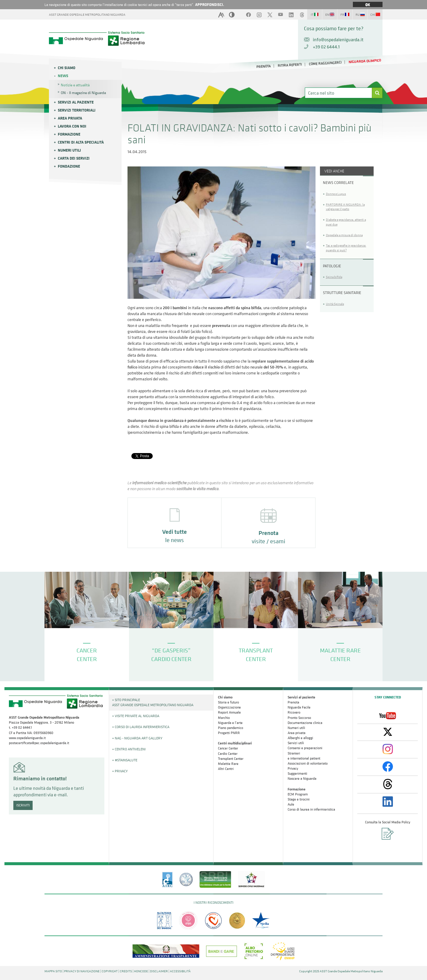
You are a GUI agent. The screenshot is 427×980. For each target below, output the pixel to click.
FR (345, 15)
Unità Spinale (335, 304)
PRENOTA (264, 66)
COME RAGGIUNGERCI (325, 63)
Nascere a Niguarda (302, 779)
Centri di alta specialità (81, 142)
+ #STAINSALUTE (125, 760)
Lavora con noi (72, 126)
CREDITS (126, 971)
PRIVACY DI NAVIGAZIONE (82, 971)
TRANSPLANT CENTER (256, 653)
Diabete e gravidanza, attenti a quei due (346, 222)
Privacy (293, 768)
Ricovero (294, 712)
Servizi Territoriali (77, 110)
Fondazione (69, 166)
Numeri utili (69, 150)
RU (360, 15)
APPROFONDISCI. (210, 4)
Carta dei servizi (74, 158)
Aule (291, 804)
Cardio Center (228, 754)
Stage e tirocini (299, 799)
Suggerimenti (297, 773)
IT (315, 15)
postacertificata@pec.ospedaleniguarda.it (39, 743)
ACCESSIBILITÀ (180, 971)
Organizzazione (229, 707)
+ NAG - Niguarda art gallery (137, 738)
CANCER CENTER (87, 653)
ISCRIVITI (23, 805)
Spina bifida (334, 277)
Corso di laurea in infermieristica (311, 809)
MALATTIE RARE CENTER (340, 653)
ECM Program (298, 794)
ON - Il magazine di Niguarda (83, 93)
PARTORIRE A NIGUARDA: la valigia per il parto (345, 207)
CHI (375, 15)
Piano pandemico (231, 728)
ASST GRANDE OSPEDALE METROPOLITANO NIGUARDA (87, 15)
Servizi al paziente (76, 102)
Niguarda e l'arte (230, 723)
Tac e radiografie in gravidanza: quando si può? (346, 248)
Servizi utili (296, 743)
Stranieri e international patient (304, 756)
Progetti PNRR (229, 733)
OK (368, 4)
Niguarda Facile (299, 707)
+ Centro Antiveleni (129, 749)
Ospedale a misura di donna (344, 235)
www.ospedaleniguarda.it (27, 738)
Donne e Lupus (336, 194)
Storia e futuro (228, 702)
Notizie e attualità (75, 85)
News (63, 76)
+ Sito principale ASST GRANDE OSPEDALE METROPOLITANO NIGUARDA (153, 702)
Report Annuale (229, 712)
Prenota (293, 702)
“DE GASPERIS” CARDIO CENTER (171, 653)
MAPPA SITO (53, 971)
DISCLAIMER (159, 971)
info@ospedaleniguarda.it (338, 39)
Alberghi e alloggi (300, 738)
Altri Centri (226, 769)
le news (175, 526)
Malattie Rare (228, 764)
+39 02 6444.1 (326, 47)
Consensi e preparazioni (305, 748)
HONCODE (141, 971)
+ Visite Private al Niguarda (136, 716)
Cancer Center (228, 748)
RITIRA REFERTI (290, 65)
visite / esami (269, 527)
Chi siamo (67, 68)
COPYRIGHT (110, 971)
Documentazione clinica (305, 723)
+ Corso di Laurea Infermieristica (141, 727)
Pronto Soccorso (299, 718)
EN (330, 15)
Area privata (70, 118)
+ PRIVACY (120, 771)
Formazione (69, 134)
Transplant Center (231, 759)
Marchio (224, 718)
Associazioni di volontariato (308, 763)
